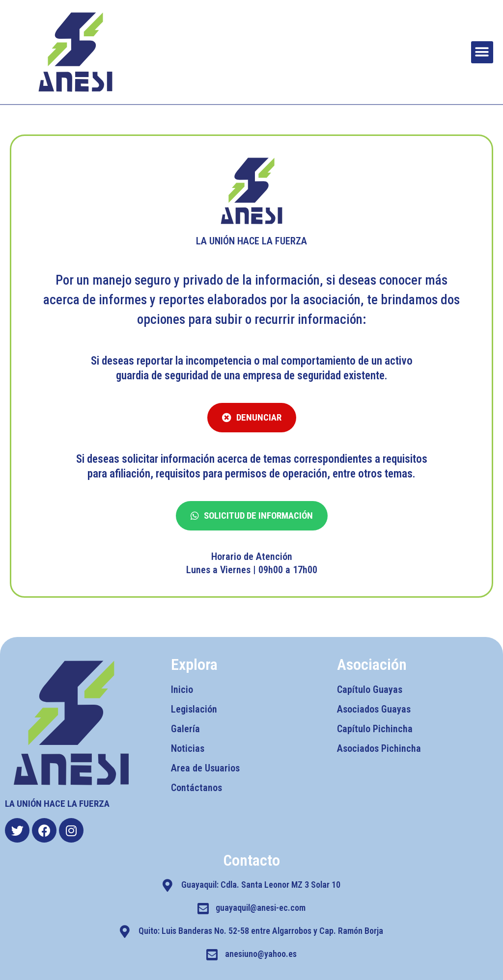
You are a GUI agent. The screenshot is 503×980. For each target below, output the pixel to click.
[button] (482, 52)
